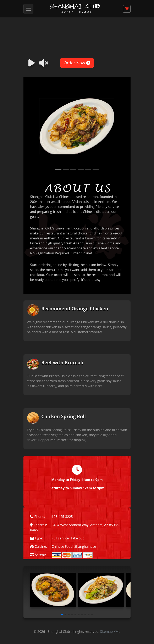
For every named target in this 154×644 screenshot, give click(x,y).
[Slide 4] (81, 170)
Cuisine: (38, 546)
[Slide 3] (73, 170)
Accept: (38, 555)
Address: (38, 525)
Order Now (77, 63)
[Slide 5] (88, 170)
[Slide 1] (58, 170)
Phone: (38, 517)
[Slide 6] (96, 170)
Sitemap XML (110, 632)
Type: (37, 538)
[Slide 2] (66, 170)
